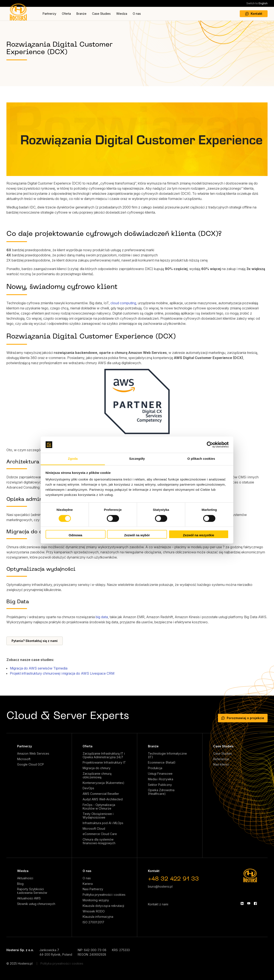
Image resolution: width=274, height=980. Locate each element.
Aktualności (25, 878)
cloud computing (123, 303)
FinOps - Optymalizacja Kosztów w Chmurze (99, 807)
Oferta (66, 14)
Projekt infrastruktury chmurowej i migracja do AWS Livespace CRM (62, 673)
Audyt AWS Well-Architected (103, 799)
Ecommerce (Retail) (162, 763)
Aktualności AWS (29, 898)
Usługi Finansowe (160, 774)
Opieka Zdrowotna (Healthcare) (161, 792)
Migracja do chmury (97, 768)
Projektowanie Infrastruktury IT (104, 763)
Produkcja (155, 768)
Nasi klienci (221, 764)
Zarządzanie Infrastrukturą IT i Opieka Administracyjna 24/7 (104, 755)
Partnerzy (49, 14)
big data (102, 617)
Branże (81, 14)
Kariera (88, 884)
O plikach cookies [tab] (201, 459)
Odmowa (75, 535)
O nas (137, 14)
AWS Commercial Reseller (101, 794)
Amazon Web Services (33, 754)
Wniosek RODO (94, 911)
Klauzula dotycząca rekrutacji (103, 906)
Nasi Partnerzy (93, 889)
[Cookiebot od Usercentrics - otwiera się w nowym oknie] (210, 445)
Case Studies (101, 14)
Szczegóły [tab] (137, 459)
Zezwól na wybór (137, 535)
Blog (20, 884)
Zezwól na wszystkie (199, 535)
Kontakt (254, 14)
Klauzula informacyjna (98, 917)
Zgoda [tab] (73, 459)
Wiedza (122, 14)
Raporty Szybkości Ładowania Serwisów (32, 891)
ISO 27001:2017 (93, 922)
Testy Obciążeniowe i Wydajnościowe (98, 816)
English (257, 3)
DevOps (88, 788)
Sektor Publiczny (160, 785)
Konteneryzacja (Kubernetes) (103, 783)
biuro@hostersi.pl (160, 886)
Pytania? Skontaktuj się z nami (35, 641)
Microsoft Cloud (94, 829)
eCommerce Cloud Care (100, 834)
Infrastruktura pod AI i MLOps (103, 823)
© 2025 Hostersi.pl (19, 963)
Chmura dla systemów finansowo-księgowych (99, 841)
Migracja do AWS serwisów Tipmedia (39, 668)
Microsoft (24, 759)
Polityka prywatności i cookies (104, 895)
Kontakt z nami (158, 904)
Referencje (221, 759)
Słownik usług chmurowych (36, 904)
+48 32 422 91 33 (173, 879)
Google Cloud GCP (31, 764)
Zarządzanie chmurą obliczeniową (97, 775)
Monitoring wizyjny (96, 900)
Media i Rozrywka (161, 779)
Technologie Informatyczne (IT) (167, 755)
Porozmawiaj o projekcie (243, 718)
